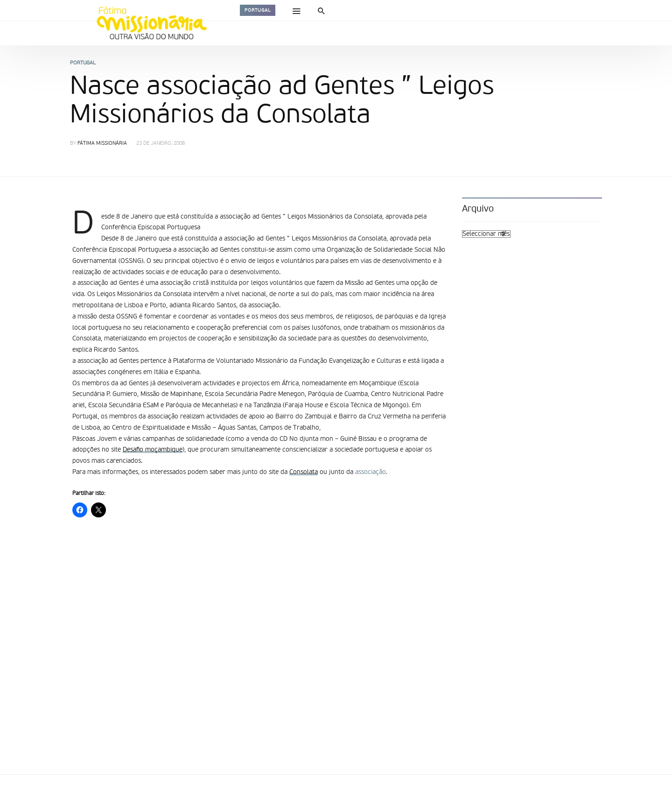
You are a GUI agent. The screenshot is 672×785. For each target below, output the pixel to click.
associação (371, 472)
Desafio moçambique (153, 450)
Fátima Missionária (102, 144)
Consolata (304, 472)
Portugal (258, 10)
